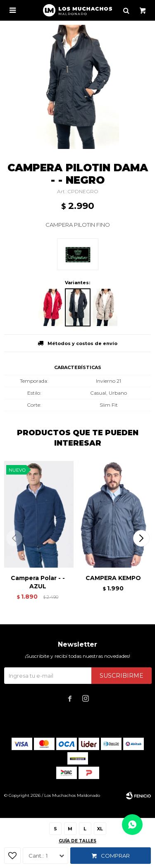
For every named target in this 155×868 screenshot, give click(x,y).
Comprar (115, 856)
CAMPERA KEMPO (113, 578)
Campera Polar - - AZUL (38, 582)
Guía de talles (77, 841)
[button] (141, 538)
